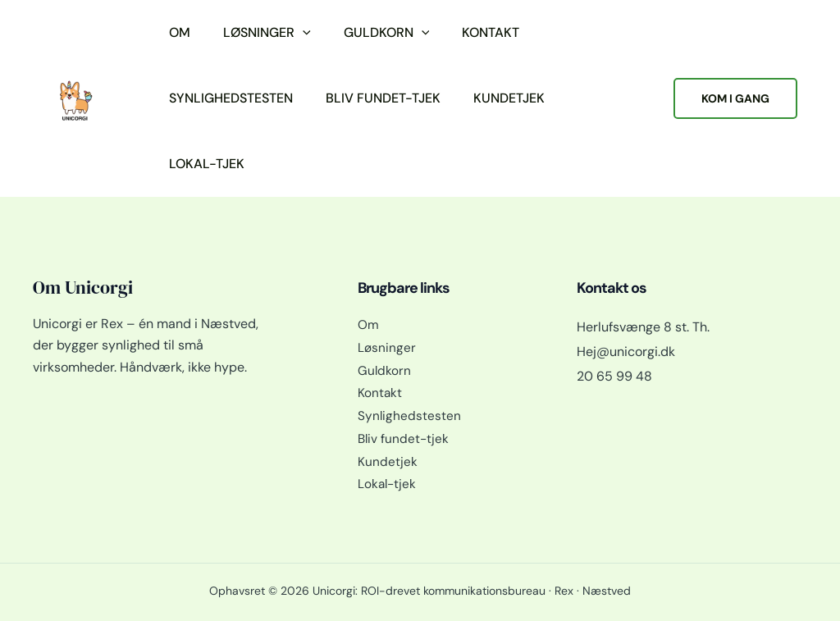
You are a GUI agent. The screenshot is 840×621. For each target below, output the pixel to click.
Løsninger (267, 33)
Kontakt (491, 32)
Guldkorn (387, 33)
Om (180, 32)
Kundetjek (509, 98)
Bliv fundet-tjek (383, 98)
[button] (303, 33)
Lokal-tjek (207, 164)
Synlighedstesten (231, 98)
